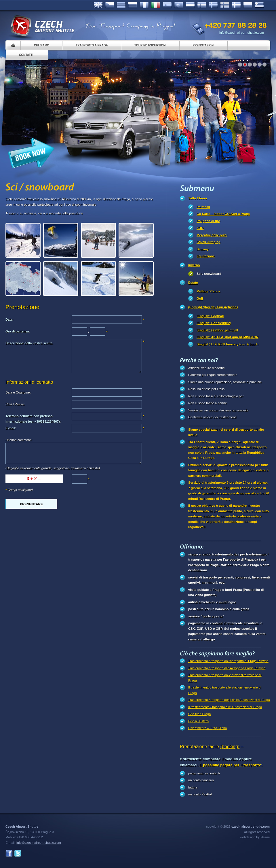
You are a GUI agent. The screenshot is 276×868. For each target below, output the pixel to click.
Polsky (248, 5)
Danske (236, 5)
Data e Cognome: (18, 392)
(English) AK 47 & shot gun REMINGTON (228, 337)
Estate (193, 283)
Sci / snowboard (209, 274)
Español (167, 5)
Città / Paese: (15, 404)
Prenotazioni (204, 45)
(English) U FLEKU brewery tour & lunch (227, 344)
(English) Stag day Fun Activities (213, 307)
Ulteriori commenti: (19, 440)
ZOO (200, 228)
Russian (133, 5)
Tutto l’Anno (198, 198)
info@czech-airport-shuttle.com (242, 33)
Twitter (18, 853)
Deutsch (121, 5)
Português (179, 5)
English (98, 5)
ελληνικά (259, 5)
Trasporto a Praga (92, 45)
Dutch (190, 5)
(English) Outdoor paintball (217, 330)
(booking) (230, 747)
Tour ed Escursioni (150, 45)
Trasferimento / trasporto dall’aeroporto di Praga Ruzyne (228, 661)
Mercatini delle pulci (212, 235)
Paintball (203, 207)
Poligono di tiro (208, 221)
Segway (203, 249)
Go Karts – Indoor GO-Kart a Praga (223, 214)
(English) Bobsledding (214, 323)
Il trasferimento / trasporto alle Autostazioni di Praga (225, 707)
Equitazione (206, 256)
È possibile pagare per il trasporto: (230, 765)
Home (13, 45)
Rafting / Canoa (208, 291)
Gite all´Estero (198, 721)
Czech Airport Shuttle (42, 26)
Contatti (26, 55)
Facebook (9, 853)
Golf (200, 298)
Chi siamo (42, 45)
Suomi (225, 5)
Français (144, 5)
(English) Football (210, 316)
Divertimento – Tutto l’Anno (208, 728)
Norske (202, 5)
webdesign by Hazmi (255, 837)
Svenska (213, 5)
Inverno (194, 265)
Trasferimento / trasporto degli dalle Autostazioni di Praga (229, 700)
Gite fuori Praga (199, 714)
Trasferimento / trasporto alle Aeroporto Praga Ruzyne (227, 668)
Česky (110, 5)
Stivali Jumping (209, 242)
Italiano (156, 5)
